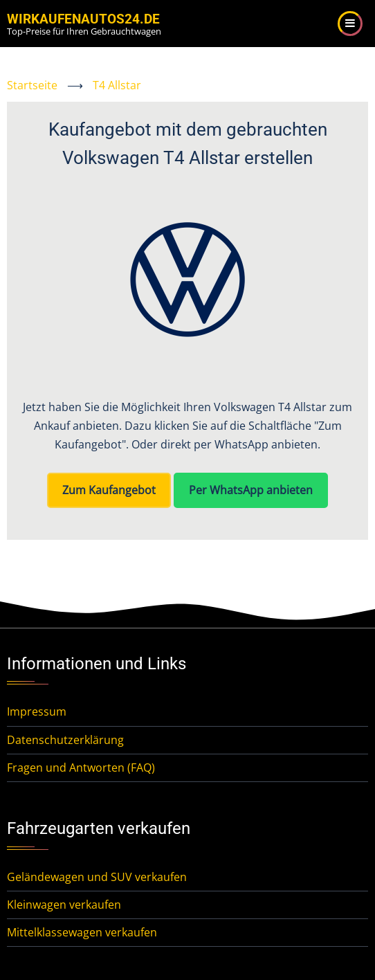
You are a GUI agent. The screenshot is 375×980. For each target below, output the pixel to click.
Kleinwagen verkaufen (64, 905)
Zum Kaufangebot (109, 490)
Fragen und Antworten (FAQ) (81, 768)
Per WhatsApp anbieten (251, 490)
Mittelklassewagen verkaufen (82, 932)
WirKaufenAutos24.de (83, 19)
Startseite (32, 85)
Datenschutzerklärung (65, 740)
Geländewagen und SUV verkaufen (97, 877)
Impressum (37, 711)
